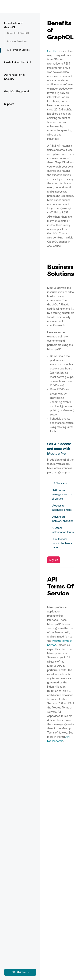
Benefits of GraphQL (18, 33)
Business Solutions (17, 42)
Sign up (54, 560)
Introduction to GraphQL (20, 25)
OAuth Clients (20, 972)
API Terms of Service (18, 50)
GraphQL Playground (16, 91)
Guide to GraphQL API (20, 62)
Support (9, 104)
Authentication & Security (20, 77)
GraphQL (53, 51)
